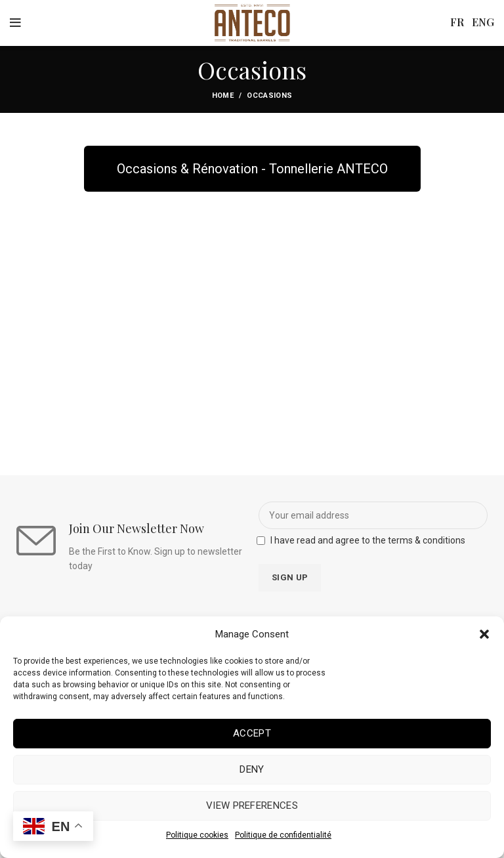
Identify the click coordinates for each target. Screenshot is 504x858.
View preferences (252, 805)
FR (458, 22)
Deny (252, 769)
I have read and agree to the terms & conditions (368, 540)
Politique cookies (197, 835)
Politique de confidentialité (283, 835)
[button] (484, 634)
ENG (483, 22)
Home (223, 96)
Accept (252, 733)
